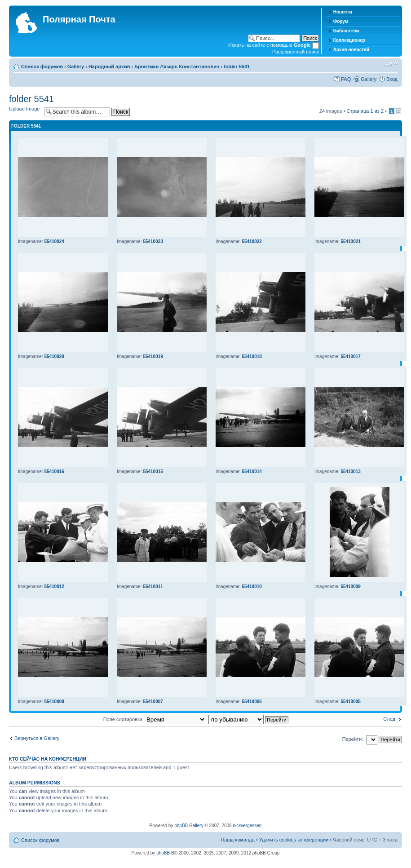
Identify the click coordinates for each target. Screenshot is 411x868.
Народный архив (109, 66)
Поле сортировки (155, 719)
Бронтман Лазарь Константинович (177, 66)
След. (390, 719)
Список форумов (42, 66)
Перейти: (353, 739)
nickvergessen (247, 826)
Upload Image (24, 109)
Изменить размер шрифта (391, 65)
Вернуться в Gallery (37, 738)
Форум (341, 21)
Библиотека (347, 31)
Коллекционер (349, 40)
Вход (392, 79)
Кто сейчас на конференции (48, 759)
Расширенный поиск (296, 52)
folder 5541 (237, 66)
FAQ (346, 79)
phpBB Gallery (189, 826)
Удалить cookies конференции (294, 840)
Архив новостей (351, 50)
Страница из (365, 111)
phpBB (163, 853)
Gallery (76, 66)
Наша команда (237, 840)
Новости (343, 12)
